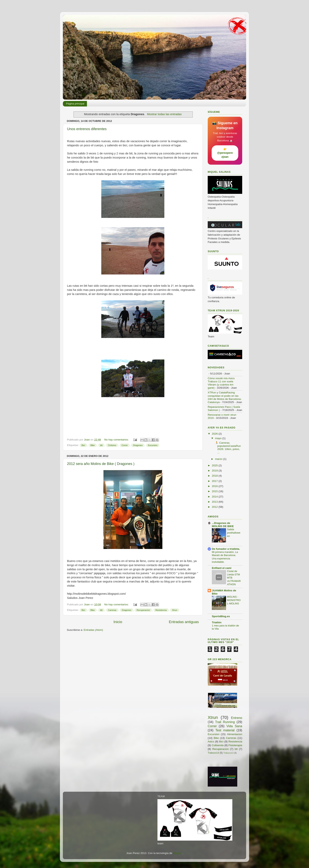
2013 (215, 502)
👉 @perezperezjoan (225, 153)
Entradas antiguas (184, 622)
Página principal (75, 104)
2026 (215, 434)
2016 (215, 486)
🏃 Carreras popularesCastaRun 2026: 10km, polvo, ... (228, 448)
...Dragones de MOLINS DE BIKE (223, 525)
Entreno (237, 718)
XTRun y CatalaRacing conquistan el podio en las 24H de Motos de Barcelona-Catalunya (225, 397)
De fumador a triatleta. (226, 549)
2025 (215, 465)
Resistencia (161, 610)
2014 (215, 497)
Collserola (218, 745)
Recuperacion (143, 610)
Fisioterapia (235, 745)
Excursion (153, 445)
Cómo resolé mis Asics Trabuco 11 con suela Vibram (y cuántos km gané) (221, 383)
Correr (125, 445)
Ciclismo (112, 445)
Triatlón (217, 622)
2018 (215, 476)
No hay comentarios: (117, 440)
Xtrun (175, 610)
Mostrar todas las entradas (164, 114)
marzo (219, 459)
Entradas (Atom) (93, 630)
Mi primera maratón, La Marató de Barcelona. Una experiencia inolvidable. (225, 557)
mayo (219, 438)
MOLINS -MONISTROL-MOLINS (234, 600)
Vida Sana (234, 726)
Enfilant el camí (222, 568)
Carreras (112, 610)
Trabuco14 (213, 753)
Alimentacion (235, 734)
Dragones (138, 445)
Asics (211, 742)
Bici (83, 445)
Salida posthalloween (234, 533)
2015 (215, 491)
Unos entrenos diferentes (87, 129)
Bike (93, 445)
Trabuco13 (228, 753)
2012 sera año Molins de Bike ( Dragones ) (101, 464)
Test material (225, 730)
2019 (215, 471)
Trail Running (225, 722)
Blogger (178, 853)
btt (101, 445)
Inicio (118, 622)
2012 (215, 507)
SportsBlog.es (221, 616)
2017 (215, 481)
